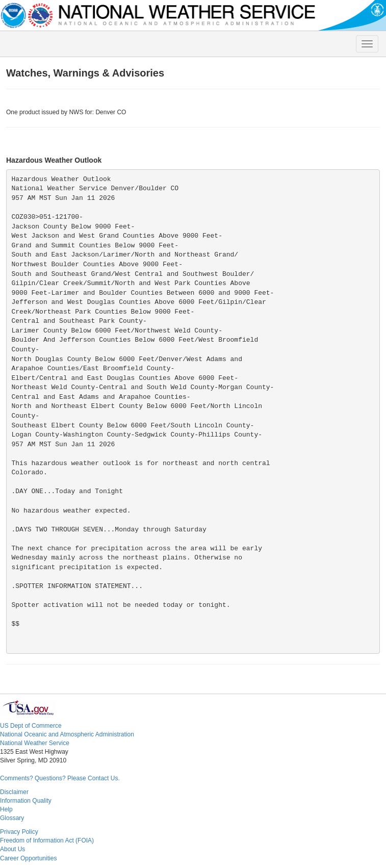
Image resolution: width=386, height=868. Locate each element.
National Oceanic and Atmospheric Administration (67, 734)
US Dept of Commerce (31, 726)
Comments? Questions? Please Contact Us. (60, 778)
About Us (12, 849)
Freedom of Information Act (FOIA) (47, 840)
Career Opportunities (28, 858)
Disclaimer (14, 792)
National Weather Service (35, 743)
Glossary (12, 818)
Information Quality (26, 801)
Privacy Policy (19, 832)
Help (6, 809)
